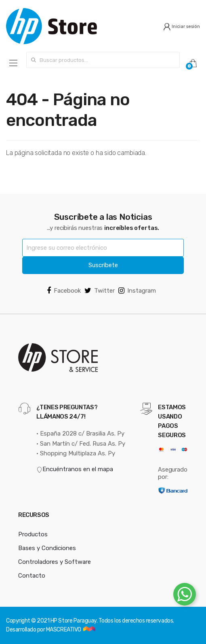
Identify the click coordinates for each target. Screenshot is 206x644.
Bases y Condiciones (47, 548)
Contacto (32, 576)
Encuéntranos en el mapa (75, 469)
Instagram (137, 291)
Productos (33, 534)
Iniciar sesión (182, 27)
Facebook (64, 291)
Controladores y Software (55, 562)
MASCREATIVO (64, 630)
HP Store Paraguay (74, 621)
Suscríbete (103, 265)
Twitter (100, 291)
